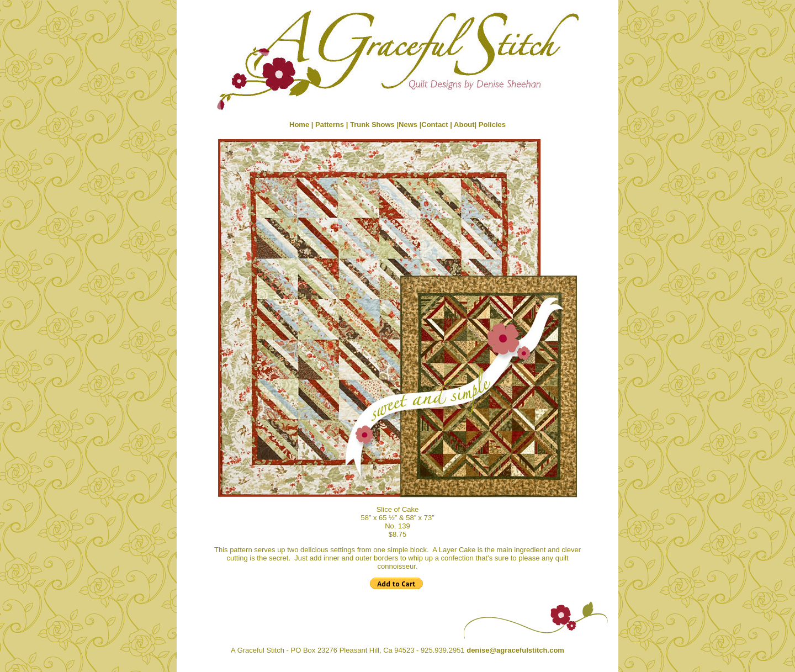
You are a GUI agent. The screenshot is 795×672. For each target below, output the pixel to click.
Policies (492, 125)
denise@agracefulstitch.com (515, 650)
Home (299, 125)
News (408, 125)
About (464, 125)
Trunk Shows (372, 125)
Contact (436, 125)
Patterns (330, 125)
